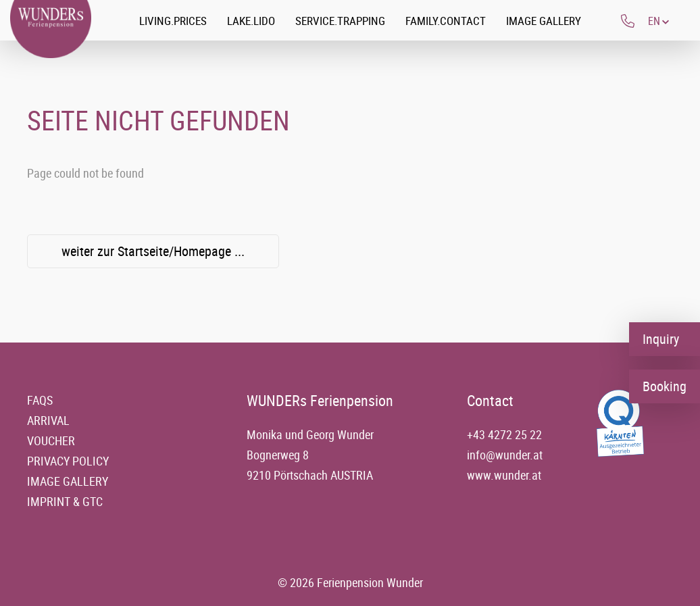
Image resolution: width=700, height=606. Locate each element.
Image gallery (544, 21)
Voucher (51, 440)
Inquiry (661, 339)
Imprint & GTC (65, 501)
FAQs (40, 400)
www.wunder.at (504, 475)
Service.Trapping (340, 21)
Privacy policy (68, 461)
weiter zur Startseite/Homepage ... (153, 251)
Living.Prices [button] (173, 21)
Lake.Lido (251, 21)
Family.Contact (446, 21)
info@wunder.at (505, 455)
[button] (658, 21)
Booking (665, 386)
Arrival (48, 420)
